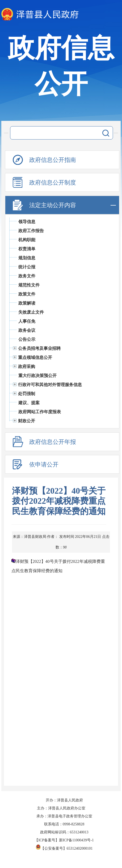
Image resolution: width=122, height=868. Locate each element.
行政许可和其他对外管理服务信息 (50, 385)
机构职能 (27, 240)
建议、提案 (29, 403)
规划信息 (27, 258)
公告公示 (27, 339)
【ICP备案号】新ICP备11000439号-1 (64, 840)
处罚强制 (27, 394)
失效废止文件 (31, 312)
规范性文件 (29, 285)
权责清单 (27, 249)
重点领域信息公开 (35, 357)
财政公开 (27, 421)
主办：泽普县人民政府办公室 (61, 808)
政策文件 (27, 294)
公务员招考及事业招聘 (39, 348)
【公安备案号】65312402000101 (64, 848)
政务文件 (27, 276)
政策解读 (27, 303)
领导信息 (27, 222)
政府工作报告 (31, 231)
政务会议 (27, 330)
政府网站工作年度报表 (40, 412)
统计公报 (27, 267)
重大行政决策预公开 (37, 376)
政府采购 (27, 367)
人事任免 (27, 321)
